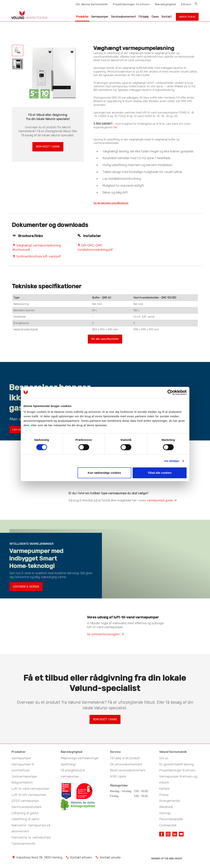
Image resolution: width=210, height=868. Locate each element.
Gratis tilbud (187, 17)
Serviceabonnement (124, 17)
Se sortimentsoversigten (103, 636)
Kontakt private (110, 857)
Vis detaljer (172, 461)
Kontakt (167, 17)
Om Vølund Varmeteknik (92, 4)
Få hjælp (144, 17)
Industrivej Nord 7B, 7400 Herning (39, 857)
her (115, 127)
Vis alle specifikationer (105, 340)
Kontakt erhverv (81, 857)
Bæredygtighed (165, 4)
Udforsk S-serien (23, 589)
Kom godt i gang (48, 146)
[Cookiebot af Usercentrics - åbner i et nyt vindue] (170, 392)
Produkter (82, 17)
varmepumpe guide (160, 502)
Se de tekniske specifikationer (116, 203)
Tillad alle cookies (160, 473)
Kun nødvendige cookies (105, 473)
